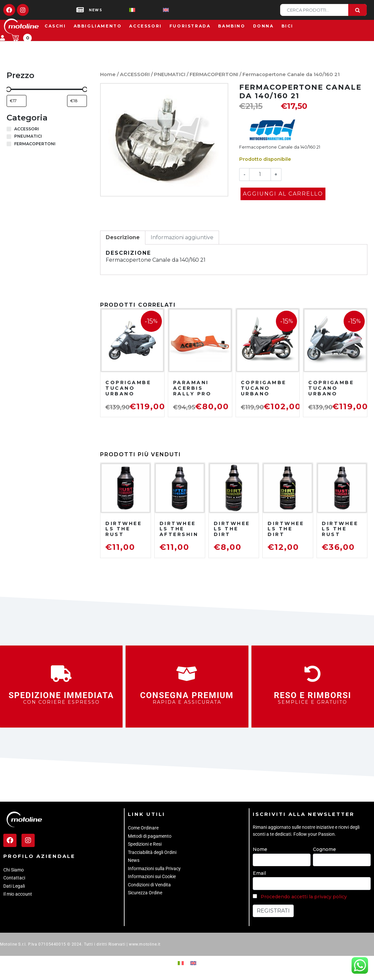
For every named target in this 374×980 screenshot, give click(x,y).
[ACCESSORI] (9, 129)
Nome (260, 849)
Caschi (55, 26)
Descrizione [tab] (123, 237)
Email (259, 873)
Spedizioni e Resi (145, 844)
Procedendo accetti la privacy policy (304, 897)
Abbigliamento (98, 26)
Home (108, 74)
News (134, 860)
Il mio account (18, 894)
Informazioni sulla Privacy (154, 869)
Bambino (232, 26)
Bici (287, 26)
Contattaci (14, 878)
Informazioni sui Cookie (152, 876)
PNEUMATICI (170, 74)
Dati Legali (14, 886)
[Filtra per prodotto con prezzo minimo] (17, 101)
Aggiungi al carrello (283, 194)
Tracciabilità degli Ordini (152, 852)
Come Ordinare (143, 828)
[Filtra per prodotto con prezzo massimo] (77, 101)
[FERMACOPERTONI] (9, 144)
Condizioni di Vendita (149, 885)
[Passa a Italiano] (122, 10)
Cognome (324, 849)
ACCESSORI (135, 74)
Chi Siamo (14, 870)
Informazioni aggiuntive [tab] (182, 237)
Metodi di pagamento (150, 836)
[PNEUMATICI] (9, 137)
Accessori (145, 26)
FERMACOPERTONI (214, 74)
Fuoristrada (190, 26)
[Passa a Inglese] (155, 10)
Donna (263, 26)
